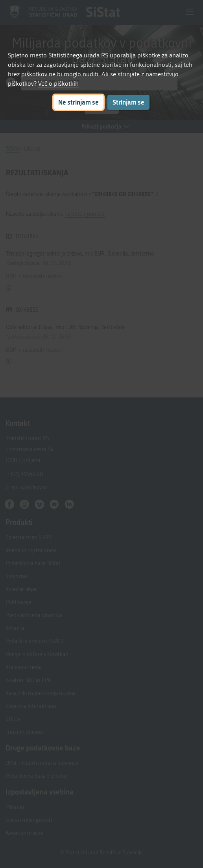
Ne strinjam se (78, 102)
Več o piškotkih (58, 84)
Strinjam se (128, 102)
